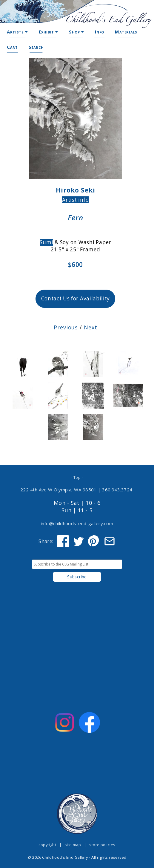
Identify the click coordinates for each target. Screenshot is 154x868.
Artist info (75, 200)
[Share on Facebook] (63, 541)
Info (100, 32)
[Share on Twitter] (78, 541)
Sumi (46, 242)
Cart (12, 47)
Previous (66, 327)
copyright (47, 845)
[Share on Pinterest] (94, 541)
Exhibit (48, 32)
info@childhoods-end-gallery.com (77, 523)
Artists (17, 32)
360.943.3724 (117, 490)
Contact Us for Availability (76, 298)
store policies (102, 845)
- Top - (77, 477)
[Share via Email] (110, 541)
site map (73, 845)
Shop (77, 32)
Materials (126, 32)
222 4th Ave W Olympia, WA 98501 (58, 490)
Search (36, 47)
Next (91, 327)
